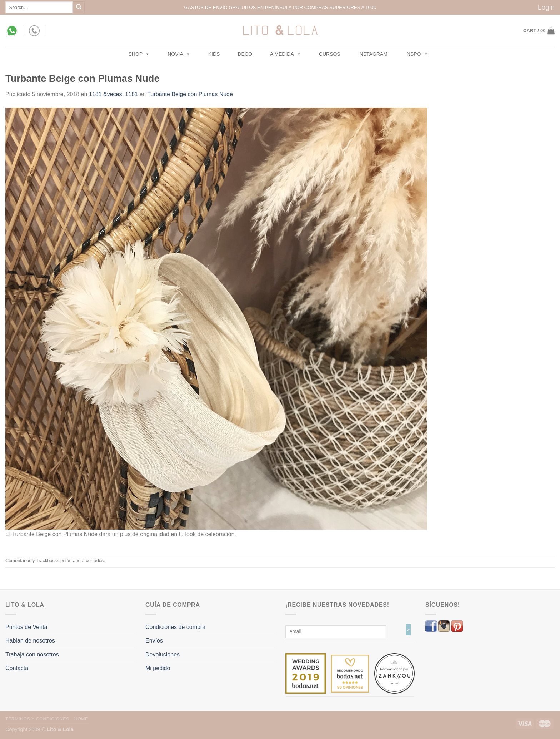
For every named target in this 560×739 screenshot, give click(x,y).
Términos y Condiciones (37, 719)
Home (81, 719)
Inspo (417, 54)
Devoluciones (162, 654)
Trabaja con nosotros (32, 654)
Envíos (154, 641)
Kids (214, 54)
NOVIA (179, 54)
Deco (245, 54)
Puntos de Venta (26, 627)
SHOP (139, 54)
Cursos (330, 54)
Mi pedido (158, 668)
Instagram (373, 54)
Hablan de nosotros (30, 641)
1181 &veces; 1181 (113, 94)
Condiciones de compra (175, 627)
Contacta (17, 668)
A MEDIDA (286, 54)
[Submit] (79, 7)
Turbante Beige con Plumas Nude (190, 94)
